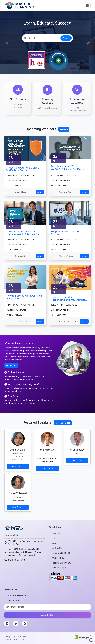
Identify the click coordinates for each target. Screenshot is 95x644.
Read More (11, 365)
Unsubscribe (13, 600)
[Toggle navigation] (87, 5)
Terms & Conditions (61, 553)
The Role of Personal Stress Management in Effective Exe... (24, 233)
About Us (56, 533)
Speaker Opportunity (61, 563)
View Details (18, 466)
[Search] (41, 38)
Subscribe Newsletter (17, 595)
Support (55, 543)
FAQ (53, 538)
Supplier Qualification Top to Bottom (67, 233)
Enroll (40, 192)
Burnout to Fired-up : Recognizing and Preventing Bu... (70, 298)
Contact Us (57, 548)
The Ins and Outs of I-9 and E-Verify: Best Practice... (23, 169)
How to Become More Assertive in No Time (24, 297)
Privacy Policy (58, 558)
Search (66, 38)
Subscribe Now (47, 615)
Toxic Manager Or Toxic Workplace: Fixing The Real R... (68, 168)
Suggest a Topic (59, 568)
